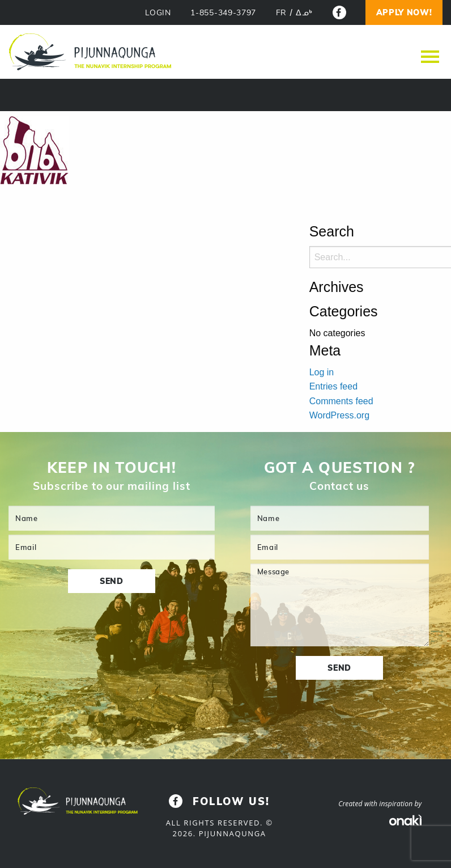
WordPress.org (339, 415)
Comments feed (341, 401)
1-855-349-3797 (223, 13)
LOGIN (158, 13)
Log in (322, 372)
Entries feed (333, 386)
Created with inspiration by (380, 804)
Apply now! (404, 12)
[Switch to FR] (281, 13)
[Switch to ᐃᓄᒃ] (304, 13)
